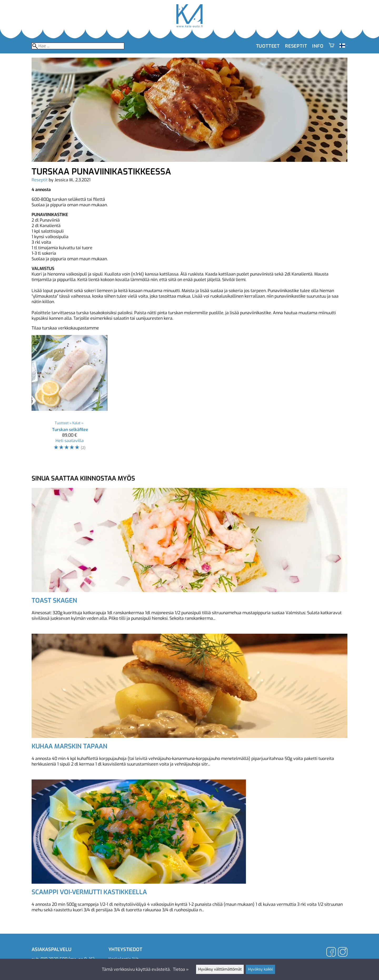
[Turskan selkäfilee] (69, 395)
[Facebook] (331, 952)
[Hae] (78, 46)
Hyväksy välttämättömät (220, 969)
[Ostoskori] (331, 46)
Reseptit (296, 46)
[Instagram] (343, 952)
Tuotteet (268, 46)
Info (318, 46)
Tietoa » (181, 969)
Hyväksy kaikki (260, 969)
